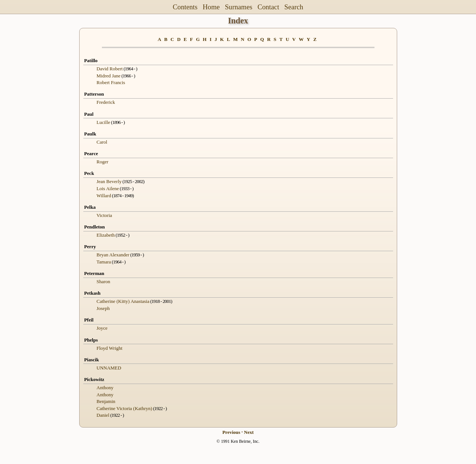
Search (294, 7)
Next (249, 432)
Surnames (239, 7)
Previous (231, 432)
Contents (185, 7)
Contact (268, 7)
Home (211, 7)
